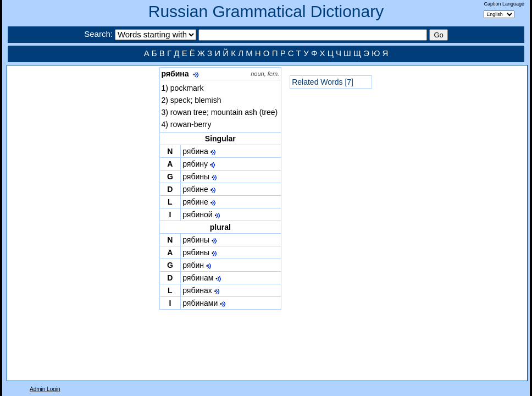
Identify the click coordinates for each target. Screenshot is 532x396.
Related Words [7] (323, 82)
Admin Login (45, 389)
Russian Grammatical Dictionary (266, 11)
